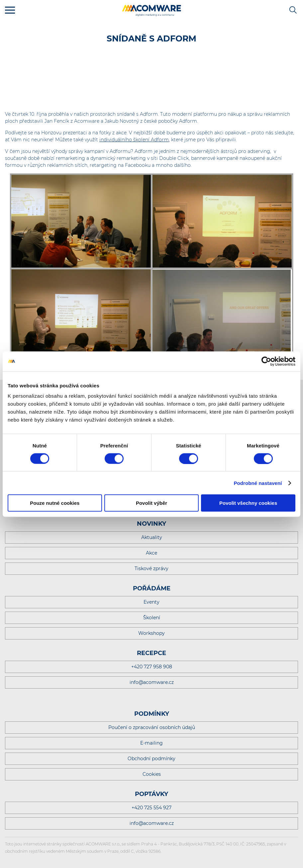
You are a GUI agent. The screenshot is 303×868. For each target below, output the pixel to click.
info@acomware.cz (152, 682)
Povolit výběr (151, 503)
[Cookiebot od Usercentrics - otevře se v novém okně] (266, 361)
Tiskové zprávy (151, 568)
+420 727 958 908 (152, 667)
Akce (151, 553)
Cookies (152, 774)
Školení (152, 618)
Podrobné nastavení (258, 483)
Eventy (151, 602)
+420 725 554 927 (151, 808)
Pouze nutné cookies (55, 503)
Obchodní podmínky (151, 759)
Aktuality (152, 537)
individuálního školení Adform (134, 140)
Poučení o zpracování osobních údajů (152, 727)
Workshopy (151, 633)
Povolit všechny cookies (248, 503)
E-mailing (151, 743)
